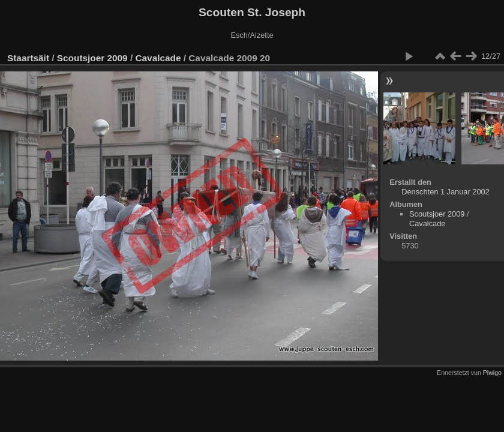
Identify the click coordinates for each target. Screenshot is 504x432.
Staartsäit (28, 58)
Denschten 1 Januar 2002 (445, 192)
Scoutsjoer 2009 (92, 58)
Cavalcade (158, 58)
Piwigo (492, 373)
